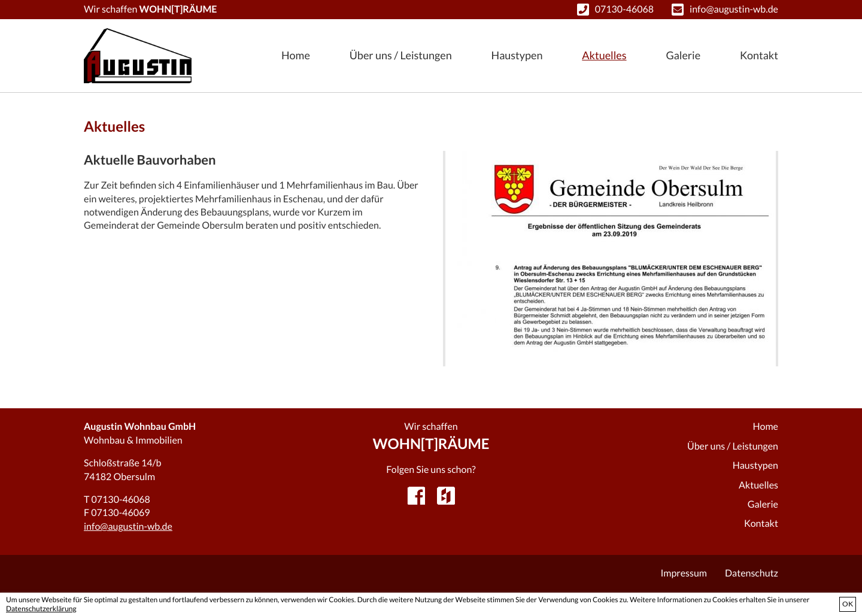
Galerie (683, 55)
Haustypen (517, 55)
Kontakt (759, 55)
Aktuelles (604, 55)
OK (848, 604)
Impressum (684, 573)
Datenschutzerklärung (41, 609)
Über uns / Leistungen (401, 55)
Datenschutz (752, 573)
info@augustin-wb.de (734, 9)
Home (296, 55)
